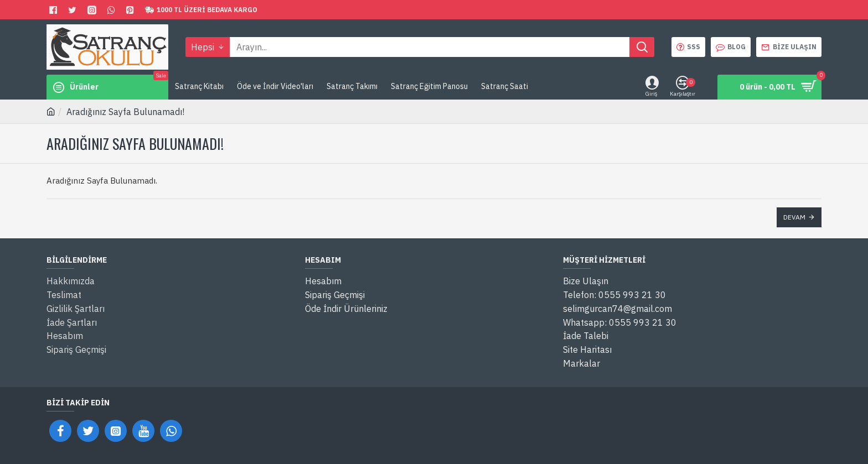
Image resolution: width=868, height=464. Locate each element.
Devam (794, 217)
